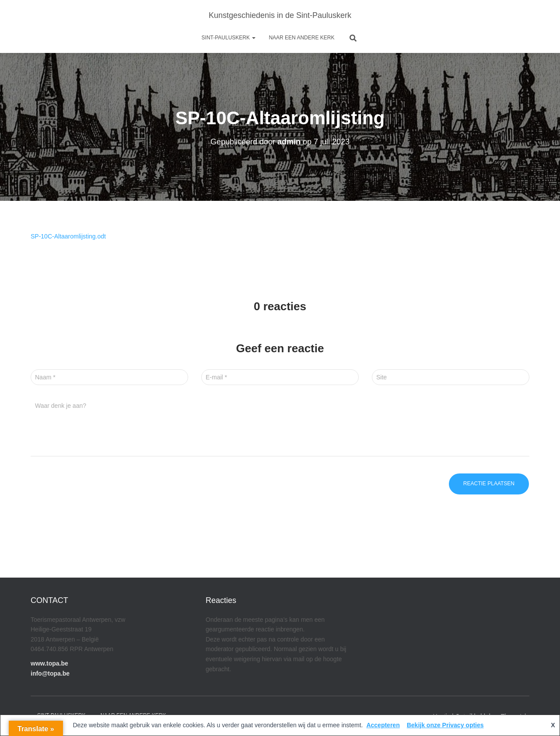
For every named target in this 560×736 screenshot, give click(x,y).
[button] (253, 38)
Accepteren (383, 725)
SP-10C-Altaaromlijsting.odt (68, 236)
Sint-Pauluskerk (229, 38)
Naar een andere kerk (301, 38)
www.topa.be (49, 663)
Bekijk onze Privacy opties (445, 725)
